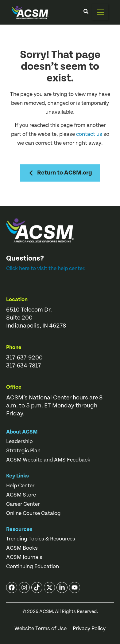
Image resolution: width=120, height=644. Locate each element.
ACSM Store (21, 495)
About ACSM (22, 432)
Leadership (19, 442)
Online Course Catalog (33, 513)
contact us (89, 134)
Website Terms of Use (41, 629)
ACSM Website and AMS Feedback (48, 460)
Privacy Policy (89, 629)
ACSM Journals (24, 557)
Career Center (23, 504)
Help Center (20, 486)
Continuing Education (33, 567)
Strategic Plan (23, 451)
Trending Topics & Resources (41, 539)
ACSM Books (22, 548)
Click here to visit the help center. (46, 268)
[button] (100, 12)
